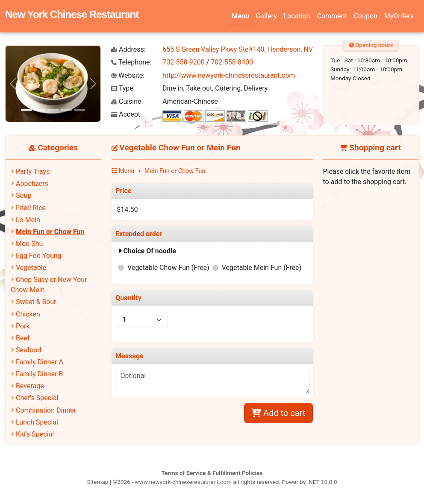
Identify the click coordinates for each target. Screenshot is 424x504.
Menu (240, 16)
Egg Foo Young (39, 256)
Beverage (30, 386)
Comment (332, 16)
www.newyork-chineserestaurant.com (183, 482)
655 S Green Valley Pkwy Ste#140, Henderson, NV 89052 (248, 49)
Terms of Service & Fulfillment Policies (212, 473)
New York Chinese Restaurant (72, 14)
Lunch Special (37, 422)
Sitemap (97, 482)
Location (297, 16)
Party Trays (33, 171)
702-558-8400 (232, 62)
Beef (23, 338)
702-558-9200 (184, 62)
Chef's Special (37, 398)
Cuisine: (127, 101)
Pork (23, 326)
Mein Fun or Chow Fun (50, 232)
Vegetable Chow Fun (168, 268)
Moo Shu (29, 244)
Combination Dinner (46, 410)
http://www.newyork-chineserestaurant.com (229, 75)
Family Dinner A (40, 362)
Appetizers (32, 183)
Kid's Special (35, 434)
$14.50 (127, 210)
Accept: (127, 114)
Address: (128, 49)
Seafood (29, 350)
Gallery (266, 16)
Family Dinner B (40, 374)
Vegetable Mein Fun (262, 268)
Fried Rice (31, 208)
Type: (123, 88)
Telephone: (131, 62)
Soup (24, 195)
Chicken (28, 314)
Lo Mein (28, 220)
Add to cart (278, 413)
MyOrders (399, 16)
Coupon (366, 16)
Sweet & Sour (36, 302)
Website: (128, 75)
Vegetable (31, 268)
